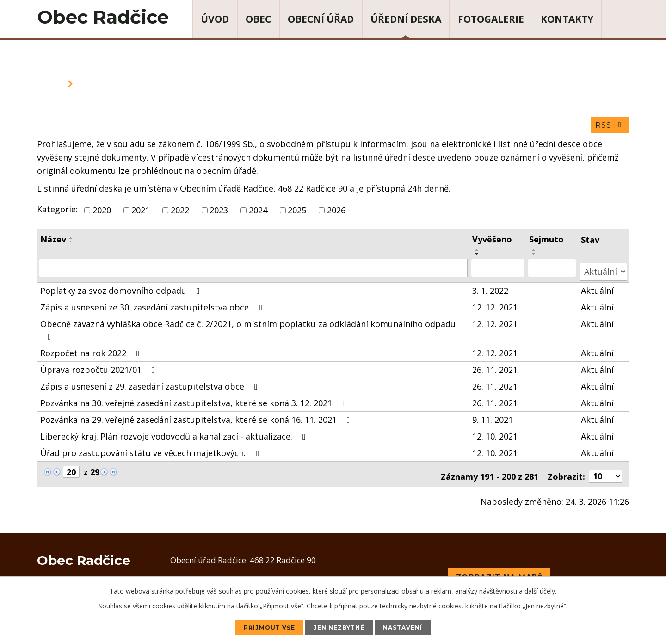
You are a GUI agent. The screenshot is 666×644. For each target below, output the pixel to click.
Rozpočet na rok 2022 (92, 352)
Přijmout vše (259, 627)
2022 (180, 214)
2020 (102, 214)
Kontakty (567, 19)
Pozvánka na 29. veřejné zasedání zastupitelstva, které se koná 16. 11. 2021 (197, 419)
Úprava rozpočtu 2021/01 (99, 369)
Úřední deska (406, 19)
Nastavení (414, 627)
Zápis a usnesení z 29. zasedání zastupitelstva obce (151, 385)
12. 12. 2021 (496, 306)
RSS (609, 128)
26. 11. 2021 (496, 369)
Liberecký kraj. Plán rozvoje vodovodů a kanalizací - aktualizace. (175, 435)
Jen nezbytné (340, 627)
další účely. (540, 590)
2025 (297, 214)
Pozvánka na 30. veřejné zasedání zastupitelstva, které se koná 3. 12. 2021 (195, 402)
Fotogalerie (491, 19)
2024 (258, 214)
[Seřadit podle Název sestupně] (71, 245)
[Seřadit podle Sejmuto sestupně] (535, 258)
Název (53, 243)
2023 (219, 214)
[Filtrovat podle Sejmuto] (553, 271)
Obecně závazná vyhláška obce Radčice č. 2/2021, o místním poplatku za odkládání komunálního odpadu (248, 329)
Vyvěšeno (493, 243)
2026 (336, 214)
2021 (141, 214)
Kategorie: (57, 213)
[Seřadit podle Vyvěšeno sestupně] (478, 258)
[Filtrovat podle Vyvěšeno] (499, 271)
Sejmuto (547, 243)
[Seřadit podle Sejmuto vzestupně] (535, 254)
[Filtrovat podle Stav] (604, 271)
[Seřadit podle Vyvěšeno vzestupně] (478, 254)
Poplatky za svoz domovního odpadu (122, 290)
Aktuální (598, 290)
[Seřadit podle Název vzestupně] (71, 241)
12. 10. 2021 (496, 435)
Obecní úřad (321, 19)
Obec (258, 19)
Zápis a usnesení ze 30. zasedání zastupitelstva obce (153, 306)
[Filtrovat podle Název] (254, 271)
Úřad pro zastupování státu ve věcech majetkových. (151, 452)
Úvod (215, 19)
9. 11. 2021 (493, 419)
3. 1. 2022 (491, 290)
